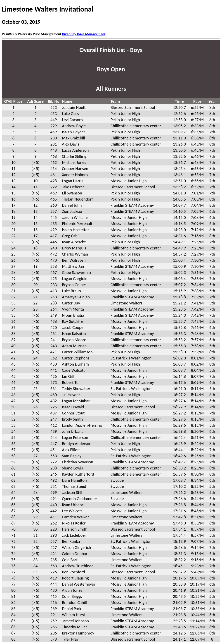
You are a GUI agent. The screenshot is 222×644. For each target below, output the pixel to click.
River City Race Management (84, 34)
